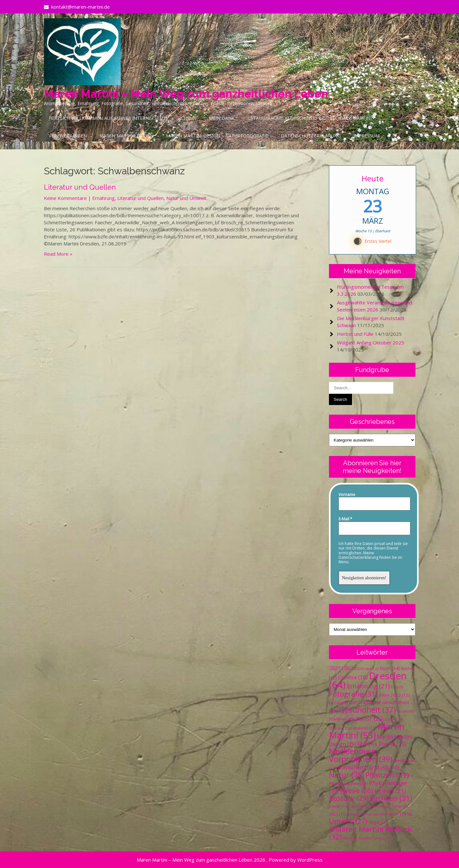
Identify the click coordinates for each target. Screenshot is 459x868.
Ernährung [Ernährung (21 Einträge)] (368, 686)
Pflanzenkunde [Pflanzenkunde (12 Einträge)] (348, 783)
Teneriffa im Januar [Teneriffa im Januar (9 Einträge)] (365, 814)
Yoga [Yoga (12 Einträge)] (378, 822)
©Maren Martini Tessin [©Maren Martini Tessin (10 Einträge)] (367, 838)
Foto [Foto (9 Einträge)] (397, 687)
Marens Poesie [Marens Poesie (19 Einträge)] (382, 744)
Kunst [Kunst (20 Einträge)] (370, 718)
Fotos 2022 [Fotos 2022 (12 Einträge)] (394, 695)
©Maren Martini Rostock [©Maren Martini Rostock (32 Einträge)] (370, 833)
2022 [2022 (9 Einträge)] (358, 669)
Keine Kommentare (65, 198)
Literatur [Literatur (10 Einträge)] (340, 728)
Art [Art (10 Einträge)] (372, 669)
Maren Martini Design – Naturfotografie (217, 136)
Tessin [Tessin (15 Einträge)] (398, 814)
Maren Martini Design (126, 136)
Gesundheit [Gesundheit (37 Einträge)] (368, 710)
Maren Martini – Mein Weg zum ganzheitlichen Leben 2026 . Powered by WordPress (230, 860)
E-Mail (345, 519)
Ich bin (188, 118)
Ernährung (103, 198)
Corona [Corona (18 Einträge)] (353, 677)
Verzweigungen (68, 136)
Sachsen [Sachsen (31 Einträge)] (391, 798)
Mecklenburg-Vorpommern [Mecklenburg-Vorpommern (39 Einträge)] (361, 755)
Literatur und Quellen (80, 187)
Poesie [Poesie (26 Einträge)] (357, 790)
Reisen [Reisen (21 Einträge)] (390, 791)
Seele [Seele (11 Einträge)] (338, 806)
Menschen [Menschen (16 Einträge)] (356, 767)
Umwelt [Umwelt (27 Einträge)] (348, 821)
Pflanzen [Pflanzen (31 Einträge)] (387, 775)
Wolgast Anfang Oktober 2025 (371, 343)
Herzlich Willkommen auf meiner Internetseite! (108, 118)
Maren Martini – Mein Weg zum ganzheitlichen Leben (186, 94)
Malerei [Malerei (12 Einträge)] (365, 728)
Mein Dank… (223, 118)
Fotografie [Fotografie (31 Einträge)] (353, 694)
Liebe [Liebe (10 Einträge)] (393, 719)
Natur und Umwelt (186, 198)
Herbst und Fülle (355, 334)
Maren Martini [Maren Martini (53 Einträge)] (367, 731)
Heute (373, 178)
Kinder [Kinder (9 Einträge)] (405, 711)
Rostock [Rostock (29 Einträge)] (349, 798)
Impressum (366, 136)
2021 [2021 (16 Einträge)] (340, 668)
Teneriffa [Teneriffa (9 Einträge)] (380, 806)
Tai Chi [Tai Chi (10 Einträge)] (359, 806)
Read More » (58, 254)
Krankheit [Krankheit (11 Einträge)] (342, 719)
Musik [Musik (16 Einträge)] (387, 767)
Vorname (347, 495)
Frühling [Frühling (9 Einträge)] (338, 703)
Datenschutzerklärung (311, 136)
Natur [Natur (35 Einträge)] (347, 775)
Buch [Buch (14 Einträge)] (390, 668)
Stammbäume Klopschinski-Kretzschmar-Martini (311, 118)
